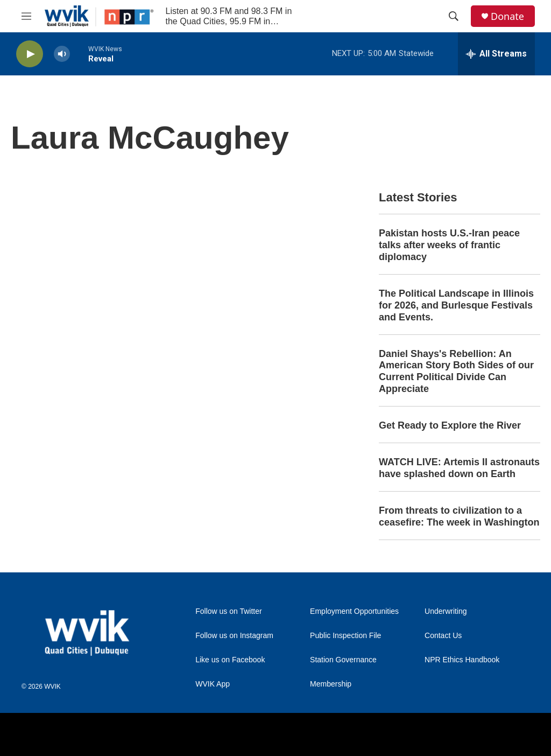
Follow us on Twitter (228, 611)
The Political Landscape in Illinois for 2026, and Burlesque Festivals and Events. (456, 305)
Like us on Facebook (230, 660)
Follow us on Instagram (234, 636)
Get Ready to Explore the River (450, 425)
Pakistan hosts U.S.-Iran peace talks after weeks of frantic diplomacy (449, 245)
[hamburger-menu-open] (26, 16)
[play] (30, 54)
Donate (507, 16)
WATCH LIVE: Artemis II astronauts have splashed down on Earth (459, 468)
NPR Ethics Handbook (462, 660)
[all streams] (496, 54)
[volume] (62, 54)
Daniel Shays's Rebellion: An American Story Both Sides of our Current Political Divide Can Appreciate (456, 372)
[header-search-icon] (454, 16)
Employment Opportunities (354, 611)
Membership (331, 684)
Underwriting (446, 611)
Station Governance (343, 660)
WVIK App (213, 684)
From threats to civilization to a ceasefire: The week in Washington (459, 516)
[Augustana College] (133, 735)
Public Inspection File (345, 636)
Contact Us (443, 636)
